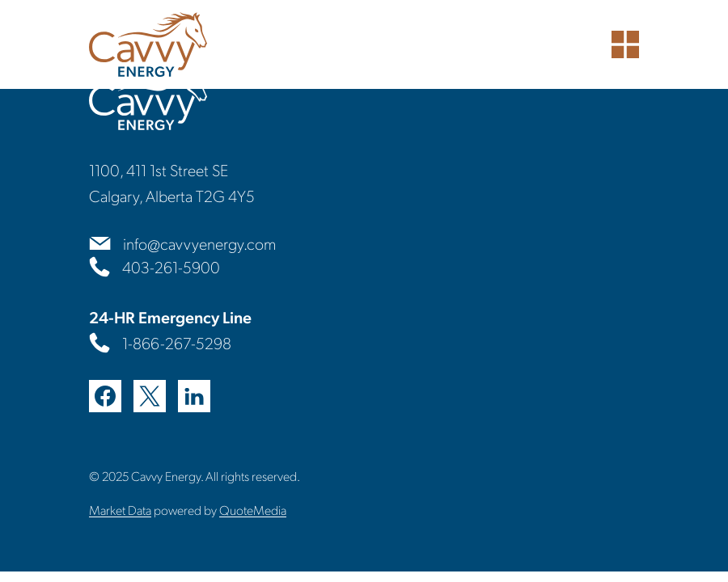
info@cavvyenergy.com (199, 243)
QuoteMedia (253, 510)
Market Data (120, 510)
